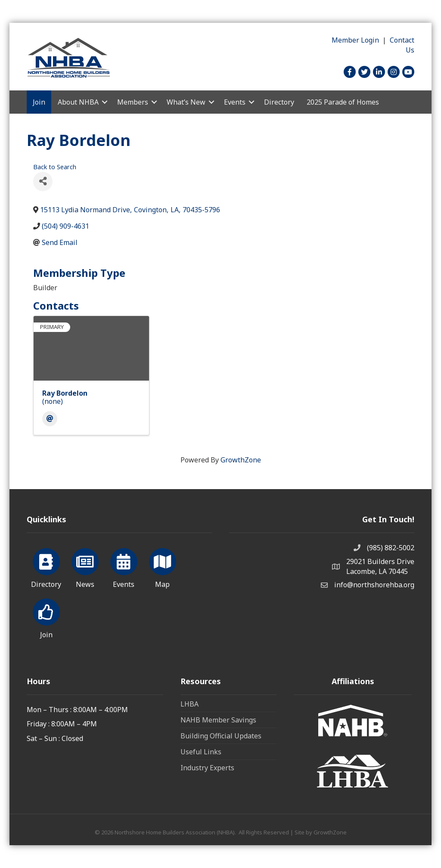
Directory (279, 102)
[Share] (43, 181)
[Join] (46, 617)
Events (235, 102)
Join (39, 102)
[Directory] (46, 567)
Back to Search (55, 167)
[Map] (163, 567)
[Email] (50, 419)
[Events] (124, 567)
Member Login (355, 40)
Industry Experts (207, 768)
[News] (85, 567)
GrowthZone (241, 460)
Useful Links (201, 752)
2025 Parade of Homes (343, 102)
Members (133, 102)
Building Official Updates (221, 736)
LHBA (189, 704)
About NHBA (78, 102)
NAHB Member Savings (218, 720)
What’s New (186, 102)
